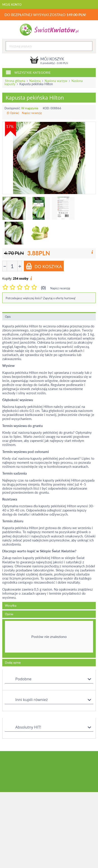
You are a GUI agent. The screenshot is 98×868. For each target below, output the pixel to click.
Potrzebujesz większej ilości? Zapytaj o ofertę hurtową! (41, 298)
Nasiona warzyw (56, 81)
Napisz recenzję (32, 113)
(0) (43, 288)
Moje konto (12, 5)
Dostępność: (13, 108)
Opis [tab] (8, 317)
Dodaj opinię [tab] (13, 662)
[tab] (49, 638)
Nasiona (35, 81)
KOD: (46, 108)
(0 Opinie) (13, 113)
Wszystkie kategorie (28, 72)
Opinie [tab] (9, 614)
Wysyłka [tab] (11, 605)
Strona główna (15, 81)
